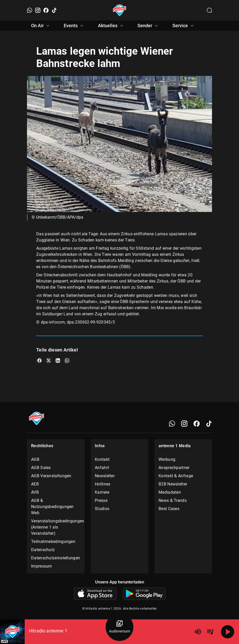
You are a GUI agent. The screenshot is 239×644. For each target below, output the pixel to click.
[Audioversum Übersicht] (120, 627)
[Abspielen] (228, 632)
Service (184, 26)
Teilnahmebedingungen (53, 541)
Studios (102, 509)
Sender (148, 26)
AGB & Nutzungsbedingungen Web (52, 507)
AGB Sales (41, 468)
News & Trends (173, 500)
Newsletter (105, 476)
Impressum (42, 566)
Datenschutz (43, 550)
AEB (35, 484)
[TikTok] (54, 10)
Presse (101, 500)
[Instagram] (38, 10)
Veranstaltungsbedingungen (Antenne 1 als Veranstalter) (56, 527)
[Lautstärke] (198, 632)
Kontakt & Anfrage (176, 476)
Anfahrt (102, 468)
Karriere (102, 492)
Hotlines (103, 484)
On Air (41, 26)
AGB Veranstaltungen (51, 476)
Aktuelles (111, 26)
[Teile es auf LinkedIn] (58, 360)
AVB (35, 492)
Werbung (167, 459)
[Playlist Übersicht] (210, 632)
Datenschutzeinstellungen (56, 558)
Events (74, 26)
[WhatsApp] (30, 10)
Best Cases (169, 509)
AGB (35, 459)
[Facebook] (46, 10)
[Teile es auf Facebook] (39, 360)
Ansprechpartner (174, 468)
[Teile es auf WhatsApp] (67, 360)
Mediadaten (170, 492)
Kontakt (102, 459)
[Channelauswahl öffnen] (209, 10)
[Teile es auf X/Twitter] (49, 360)
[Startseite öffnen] (120, 10)
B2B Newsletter (173, 484)
